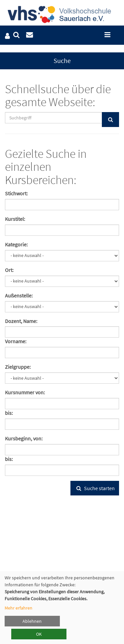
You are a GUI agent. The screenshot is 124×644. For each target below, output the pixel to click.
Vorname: (16, 341)
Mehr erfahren (19, 608)
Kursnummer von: (25, 392)
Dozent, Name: (21, 321)
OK (39, 634)
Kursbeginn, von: (24, 438)
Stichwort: (16, 193)
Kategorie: (16, 244)
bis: (9, 413)
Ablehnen (32, 621)
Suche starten (95, 488)
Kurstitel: (15, 219)
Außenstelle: (19, 295)
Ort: (9, 270)
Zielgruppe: (18, 367)
